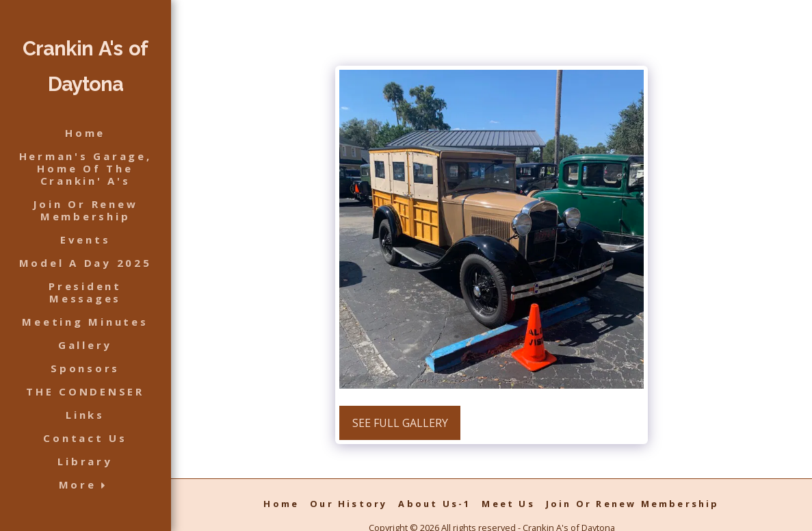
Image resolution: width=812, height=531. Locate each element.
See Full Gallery (400, 423)
